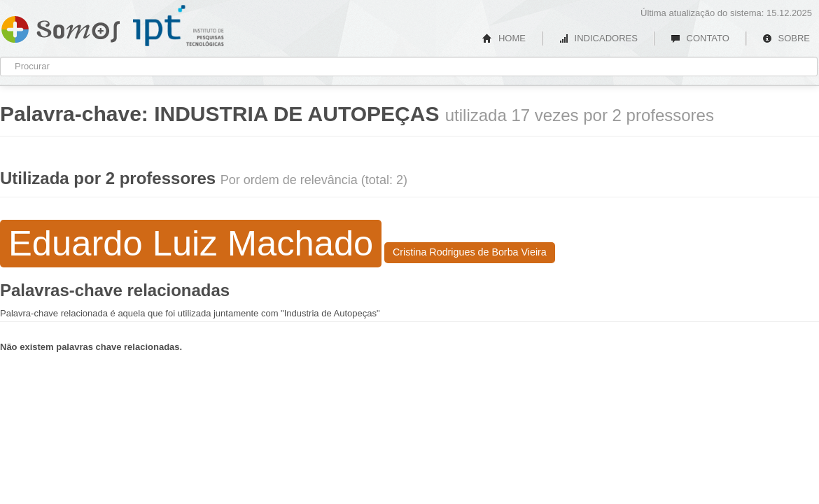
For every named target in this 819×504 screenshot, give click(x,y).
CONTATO (700, 38)
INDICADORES (598, 38)
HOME (504, 38)
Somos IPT (61, 27)
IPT (178, 26)
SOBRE (786, 38)
